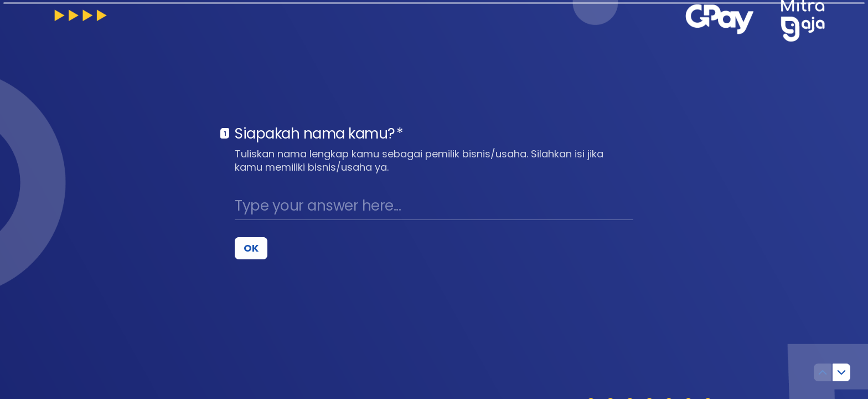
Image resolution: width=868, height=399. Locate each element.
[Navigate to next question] (841, 372)
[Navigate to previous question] (823, 372)
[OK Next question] (251, 248)
